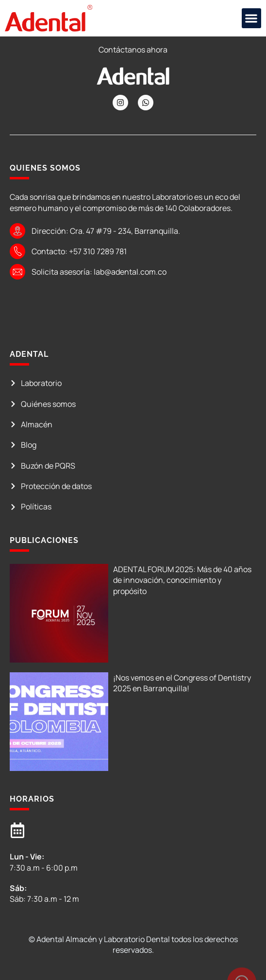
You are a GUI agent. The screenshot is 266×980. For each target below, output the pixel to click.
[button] (252, 18)
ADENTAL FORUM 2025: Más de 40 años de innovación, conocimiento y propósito (182, 580)
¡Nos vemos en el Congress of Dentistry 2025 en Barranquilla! (182, 683)
